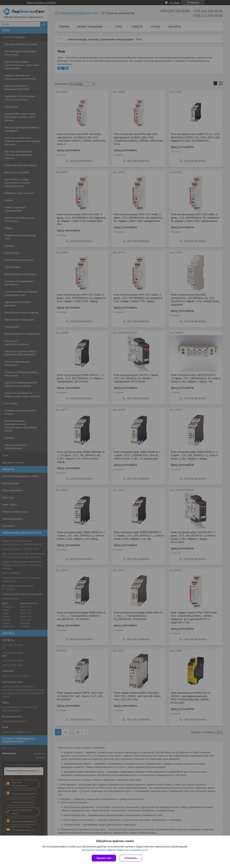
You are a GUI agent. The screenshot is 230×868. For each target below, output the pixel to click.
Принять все (104, 858)
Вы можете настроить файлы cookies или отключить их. (114, 850)
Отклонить (131, 858)
